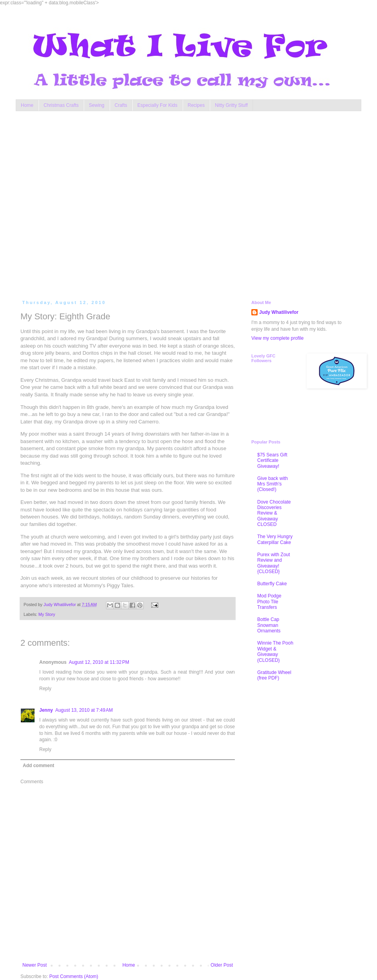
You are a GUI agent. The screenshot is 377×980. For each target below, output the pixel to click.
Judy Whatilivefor (279, 312)
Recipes (196, 105)
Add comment (38, 766)
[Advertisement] (81, 204)
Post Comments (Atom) (74, 976)
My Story (47, 614)
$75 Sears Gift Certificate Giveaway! (272, 461)
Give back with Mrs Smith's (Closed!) (273, 484)
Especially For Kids (157, 105)
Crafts (121, 105)
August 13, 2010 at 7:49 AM (84, 710)
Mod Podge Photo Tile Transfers (269, 602)
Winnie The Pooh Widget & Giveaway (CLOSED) (275, 651)
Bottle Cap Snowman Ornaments (269, 625)
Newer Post (35, 965)
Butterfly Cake (272, 584)
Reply (45, 689)
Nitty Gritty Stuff (231, 105)
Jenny (46, 710)
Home (27, 105)
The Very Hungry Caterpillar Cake (275, 539)
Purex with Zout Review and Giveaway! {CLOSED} (274, 563)
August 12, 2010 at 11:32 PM (99, 662)
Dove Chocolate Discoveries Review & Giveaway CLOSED (274, 513)
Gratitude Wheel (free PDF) (274, 675)
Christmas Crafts (61, 105)
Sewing (96, 105)
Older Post (222, 965)
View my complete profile (277, 338)
